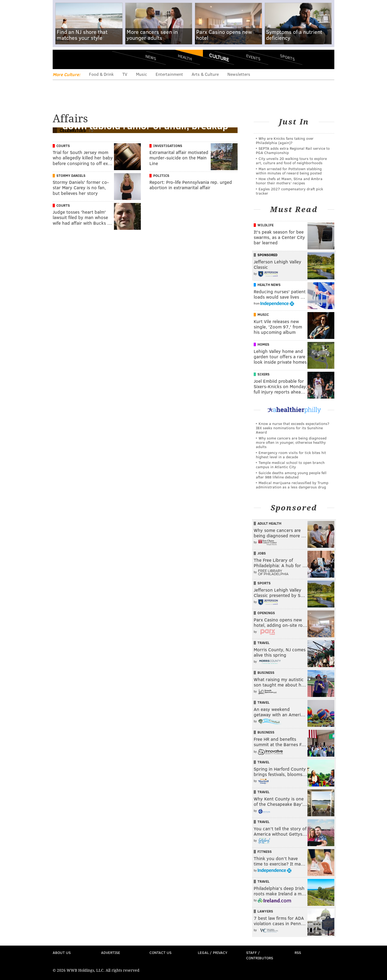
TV (125, 74)
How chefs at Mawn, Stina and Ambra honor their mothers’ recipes (289, 181)
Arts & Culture (205, 74)
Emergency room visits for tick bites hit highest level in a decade (291, 455)
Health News (269, 285)
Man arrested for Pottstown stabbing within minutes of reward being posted (289, 171)
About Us (62, 952)
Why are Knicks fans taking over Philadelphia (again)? (285, 140)
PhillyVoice (90, 59)
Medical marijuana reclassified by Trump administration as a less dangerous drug (292, 485)
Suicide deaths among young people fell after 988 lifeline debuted (291, 475)
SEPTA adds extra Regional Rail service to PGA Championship (293, 150)
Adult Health (269, 523)
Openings (266, 613)
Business (266, 673)
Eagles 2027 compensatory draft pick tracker (289, 191)
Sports (287, 57)
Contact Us (160, 952)
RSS (298, 952)
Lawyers (265, 911)
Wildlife (266, 225)
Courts (63, 146)
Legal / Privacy (213, 952)
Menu (61, 59)
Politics (161, 176)
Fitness (265, 852)
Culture (219, 57)
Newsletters (239, 74)
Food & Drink (101, 74)
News (151, 57)
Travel (264, 643)
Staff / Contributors (260, 955)
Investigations (168, 146)
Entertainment (169, 74)
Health (185, 57)
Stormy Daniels (71, 176)
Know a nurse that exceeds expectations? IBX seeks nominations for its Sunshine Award (293, 428)
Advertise (111, 952)
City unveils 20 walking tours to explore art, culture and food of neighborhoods (291, 161)
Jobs (262, 553)
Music (141, 74)
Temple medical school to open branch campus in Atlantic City (290, 465)
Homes (263, 344)
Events (253, 57)
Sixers (264, 374)
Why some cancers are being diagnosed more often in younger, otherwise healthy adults (291, 442)
